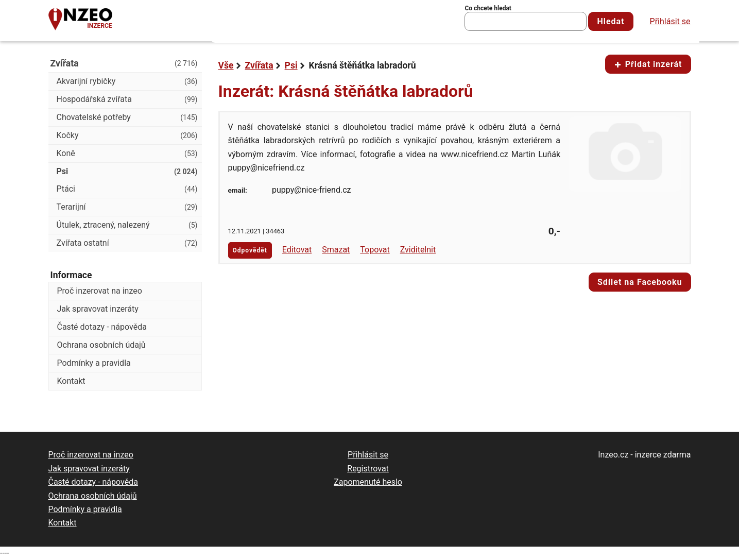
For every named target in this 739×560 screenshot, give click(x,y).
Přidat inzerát (648, 64)
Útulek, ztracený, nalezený (127, 225)
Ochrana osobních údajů (101, 345)
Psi (291, 65)
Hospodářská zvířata (127, 99)
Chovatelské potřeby (127, 117)
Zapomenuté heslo (368, 482)
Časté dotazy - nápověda (102, 327)
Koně (127, 154)
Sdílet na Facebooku (640, 282)
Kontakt (71, 381)
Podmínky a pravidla (94, 363)
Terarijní (127, 207)
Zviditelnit (418, 250)
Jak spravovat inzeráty (98, 309)
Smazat (336, 250)
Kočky (127, 135)
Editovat (297, 250)
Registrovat (368, 469)
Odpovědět (250, 250)
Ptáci (127, 189)
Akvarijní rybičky (127, 81)
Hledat (611, 21)
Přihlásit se (670, 21)
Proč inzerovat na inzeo (100, 291)
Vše (226, 65)
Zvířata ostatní (127, 243)
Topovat (375, 250)
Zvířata (259, 65)
